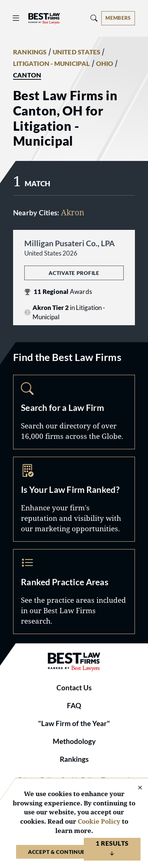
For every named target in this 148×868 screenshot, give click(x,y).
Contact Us (74, 688)
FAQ (74, 706)
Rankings (74, 759)
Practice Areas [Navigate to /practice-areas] (74, 592)
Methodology (74, 741)
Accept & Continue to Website (74, 852)
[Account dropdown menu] (118, 18)
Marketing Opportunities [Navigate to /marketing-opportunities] (74, 499)
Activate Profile (74, 273)
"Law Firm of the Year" (74, 723)
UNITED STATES (77, 52)
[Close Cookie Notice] (135, 788)
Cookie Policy (99, 821)
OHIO (105, 64)
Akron (73, 212)
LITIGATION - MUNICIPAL (52, 64)
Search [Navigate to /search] (74, 412)
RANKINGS (30, 52)
